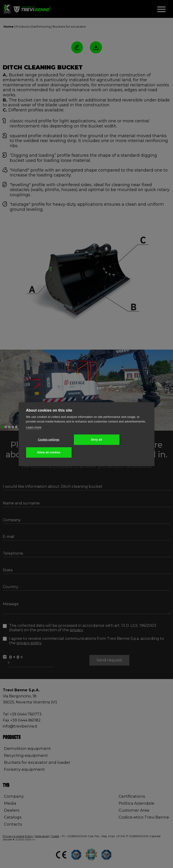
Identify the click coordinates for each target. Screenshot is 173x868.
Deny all (97, 439)
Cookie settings (49, 439)
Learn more (34, 427)
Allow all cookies (49, 452)
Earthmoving (41, 26)
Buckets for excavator (69, 26)
